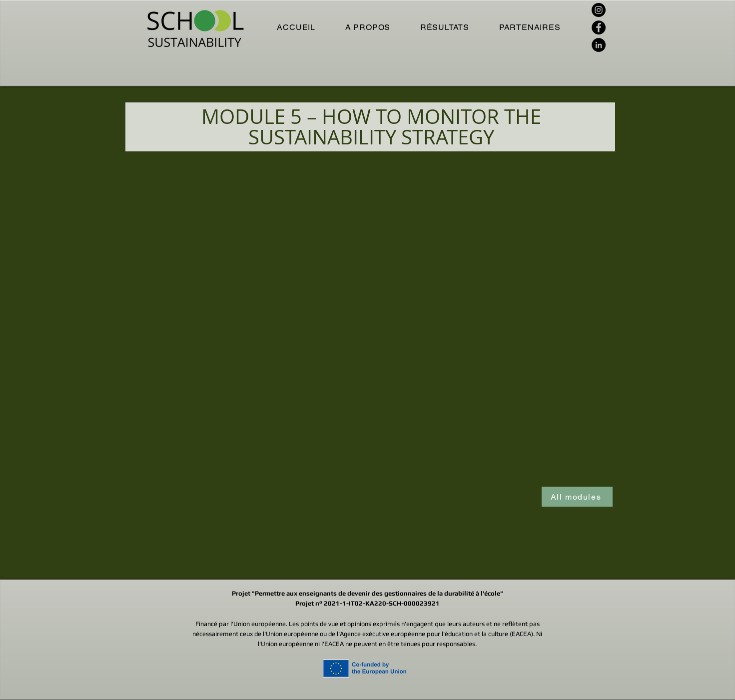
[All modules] (577, 497)
